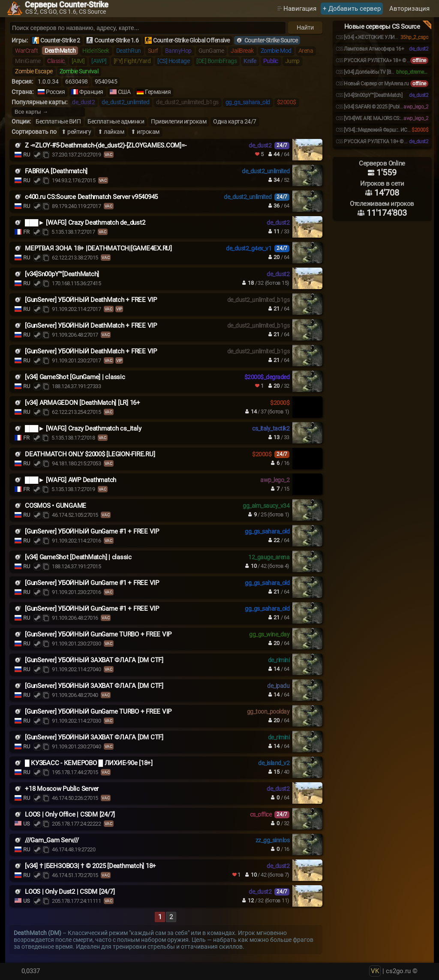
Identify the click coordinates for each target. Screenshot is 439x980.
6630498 (77, 81)
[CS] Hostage (173, 61)
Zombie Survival (79, 71)
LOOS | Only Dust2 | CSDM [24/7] (70, 892)
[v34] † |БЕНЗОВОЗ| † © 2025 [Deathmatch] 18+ (90, 866)
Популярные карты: (39, 102)
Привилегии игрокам (179, 121)
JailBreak (242, 51)
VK (375, 971)
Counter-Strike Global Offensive (191, 40)
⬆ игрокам (145, 132)
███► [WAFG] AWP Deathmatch (71, 480)
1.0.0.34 (48, 81)
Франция (91, 92)
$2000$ (287, 102)
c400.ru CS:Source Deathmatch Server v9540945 (91, 197)
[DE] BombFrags (216, 61)
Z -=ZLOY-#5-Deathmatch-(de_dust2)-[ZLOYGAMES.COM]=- (105, 145)
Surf (153, 51)
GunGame (211, 51)
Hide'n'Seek (96, 51)
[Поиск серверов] (148, 28)
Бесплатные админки (116, 121)
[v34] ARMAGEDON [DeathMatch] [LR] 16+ (83, 403)
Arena (306, 51)
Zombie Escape (34, 71)
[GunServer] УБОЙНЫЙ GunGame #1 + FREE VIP (92, 531)
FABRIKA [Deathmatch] (56, 171)
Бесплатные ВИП (58, 121)
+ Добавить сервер (352, 9)
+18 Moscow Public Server (62, 789)
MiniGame (28, 61)
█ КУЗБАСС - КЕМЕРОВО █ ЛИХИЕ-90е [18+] (89, 763)
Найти (305, 27)
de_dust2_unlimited (125, 102)
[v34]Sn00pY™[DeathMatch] (62, 274)
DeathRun (129, 51)
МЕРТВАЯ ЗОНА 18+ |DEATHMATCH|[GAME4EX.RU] (98, 248)
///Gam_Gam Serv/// (52, 840)
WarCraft (26, 51)
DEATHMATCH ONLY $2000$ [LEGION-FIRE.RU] (90, 454)
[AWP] (99, 61)
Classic (56, 61)
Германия (158, 92)
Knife (250, 61)
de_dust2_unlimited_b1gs (187, 102)
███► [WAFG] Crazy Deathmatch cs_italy (83, 428)
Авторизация (409, 9)
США (124, 92)
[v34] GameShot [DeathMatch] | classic (78, 557)
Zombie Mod (276, 51)
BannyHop (178, 51)
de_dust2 (83, 102)
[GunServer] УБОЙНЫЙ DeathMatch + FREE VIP (91, 300)
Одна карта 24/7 (235, 121)
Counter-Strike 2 (60, 40)
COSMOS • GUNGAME (56, 506)
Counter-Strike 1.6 (116, 40)
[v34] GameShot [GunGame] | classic (75, 377)
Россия (55, 92)
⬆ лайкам (111, 132)
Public (271, 61)
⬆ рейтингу (76, 132)
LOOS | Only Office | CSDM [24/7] (70, 814)
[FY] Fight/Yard (132, 61)
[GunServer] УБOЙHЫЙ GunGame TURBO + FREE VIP (98, 634)
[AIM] (78, 61)
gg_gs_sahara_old (248, 102)
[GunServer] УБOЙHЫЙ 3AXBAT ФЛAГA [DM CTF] (94, 660)
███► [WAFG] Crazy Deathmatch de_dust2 (85, 223)
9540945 (106, 81)
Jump (292, 61)
